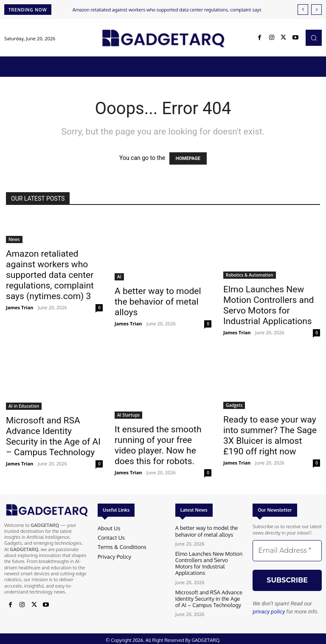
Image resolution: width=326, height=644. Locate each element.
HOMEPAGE (188, 158)
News (14, 239)
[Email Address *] (287, 551)
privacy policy (269, 612)
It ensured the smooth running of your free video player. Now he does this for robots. (158, 445)
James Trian (20, 307)
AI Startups (128, 415)
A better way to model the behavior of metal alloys (158, 302)
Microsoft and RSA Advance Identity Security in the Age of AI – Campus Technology (53, 436)
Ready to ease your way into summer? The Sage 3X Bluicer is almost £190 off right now (270, 435)
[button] (314, 38)
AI (119, 277)
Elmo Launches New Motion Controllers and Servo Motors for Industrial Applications (268, 305)
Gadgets (234, 405)
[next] (316, 10)
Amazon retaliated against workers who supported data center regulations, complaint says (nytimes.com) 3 (50, 275)
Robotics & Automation (250, 275)
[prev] (303, 10)
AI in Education (24, 406)
